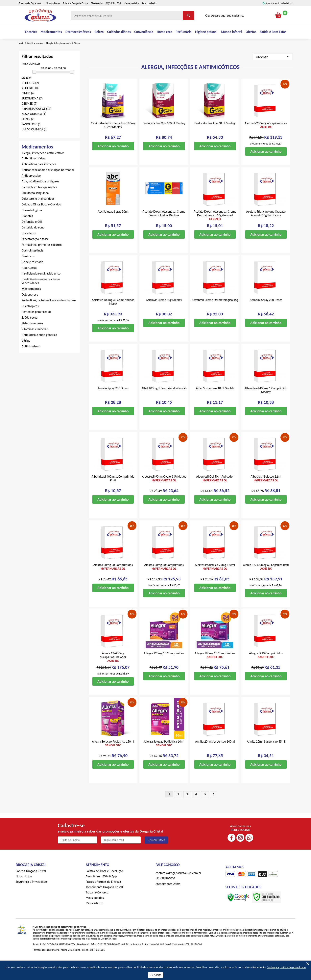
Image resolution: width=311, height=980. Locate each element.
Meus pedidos (132, 13)
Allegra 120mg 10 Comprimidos (164, 665)
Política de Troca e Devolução (104, 883)
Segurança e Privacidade (31, 894)
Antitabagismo (31, 358)
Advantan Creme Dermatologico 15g (215, 312)
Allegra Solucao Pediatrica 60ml (164, 755)
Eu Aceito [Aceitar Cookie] (155, 975)
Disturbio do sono (33, 239)
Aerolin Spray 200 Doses (113, 400)
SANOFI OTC (32, 136)
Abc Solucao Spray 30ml (113, 223)
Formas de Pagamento (31, 13)
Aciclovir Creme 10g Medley (164, 312)
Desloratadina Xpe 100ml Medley (164, 135)
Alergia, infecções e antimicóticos (43, 165)
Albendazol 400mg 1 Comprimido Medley (266, 402)
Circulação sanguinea (35, 205)
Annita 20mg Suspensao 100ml (215, 753)
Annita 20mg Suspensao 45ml (266, 753)
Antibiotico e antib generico (39, 347)
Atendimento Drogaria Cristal (104, 899)
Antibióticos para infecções (39, 176)
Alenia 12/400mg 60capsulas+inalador (113, 669)
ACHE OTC (30, 95)
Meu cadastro (150, 13)
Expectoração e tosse (35, 251)
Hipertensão (30, 280)
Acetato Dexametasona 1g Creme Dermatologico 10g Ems (164, 225)
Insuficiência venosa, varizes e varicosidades (41, 293)
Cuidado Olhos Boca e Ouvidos (41, 216)
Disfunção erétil (32, 234)
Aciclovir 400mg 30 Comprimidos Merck (113, 314)
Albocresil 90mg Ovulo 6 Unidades (164, 490)
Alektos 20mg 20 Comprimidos (113, 579)
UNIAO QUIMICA (35, 141)
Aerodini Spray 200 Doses (266, 312)
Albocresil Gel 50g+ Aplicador (215, 490)
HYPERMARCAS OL (36, 121)
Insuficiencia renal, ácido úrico (41, 285)
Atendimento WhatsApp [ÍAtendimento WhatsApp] (279, 13)
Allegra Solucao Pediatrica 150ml (113, 755)
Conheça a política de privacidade (286, 967)
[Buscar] (189, 25)
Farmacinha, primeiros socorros (42, 257)
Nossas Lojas (53, 13)
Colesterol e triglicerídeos (38, 211)
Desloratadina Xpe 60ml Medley (215, 135)
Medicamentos (31, 301)
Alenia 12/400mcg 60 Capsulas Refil (266, 579)
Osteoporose (30, 306)
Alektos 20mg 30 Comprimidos (164, 579)
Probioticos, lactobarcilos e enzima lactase (49, 312)
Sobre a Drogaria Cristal (75, 13)
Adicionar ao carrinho (113, 158)
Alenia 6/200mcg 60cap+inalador (266, 137)
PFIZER (28, 131)
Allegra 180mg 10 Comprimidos (215, 667)
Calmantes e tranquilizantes (39, 199)
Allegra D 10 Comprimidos (266, 667)
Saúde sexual (30, 329)
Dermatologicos (32, 222)
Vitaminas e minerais (35, 341)
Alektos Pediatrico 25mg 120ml (215, 579)
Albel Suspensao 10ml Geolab (215, 400)
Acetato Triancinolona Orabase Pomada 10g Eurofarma (266, 225)
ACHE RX (30, 100)
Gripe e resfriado (32, 274)
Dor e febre (29, 245)
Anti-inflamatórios (33, 170)
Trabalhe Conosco (97, 904)
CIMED (28, 105)
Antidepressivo (31, 187)
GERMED (29, 115)
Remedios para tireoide (37, 324)
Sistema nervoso (32, 335)
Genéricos (28, 268)
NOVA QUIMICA (34, 126)
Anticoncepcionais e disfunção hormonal (48, 182)
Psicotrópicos (30, 318)
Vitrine (26, 352)
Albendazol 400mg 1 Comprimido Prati (113, 490)
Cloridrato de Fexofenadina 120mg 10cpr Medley (113, 137)
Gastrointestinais (32, 262)
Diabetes (27, 228)
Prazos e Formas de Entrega (103, 894)
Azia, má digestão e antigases (40, 193)
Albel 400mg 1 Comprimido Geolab (164, 400)
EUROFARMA (32, 110)
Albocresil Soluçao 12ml (266, 490)
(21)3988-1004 (113, 13)
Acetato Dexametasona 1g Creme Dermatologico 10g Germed (215, 227)
